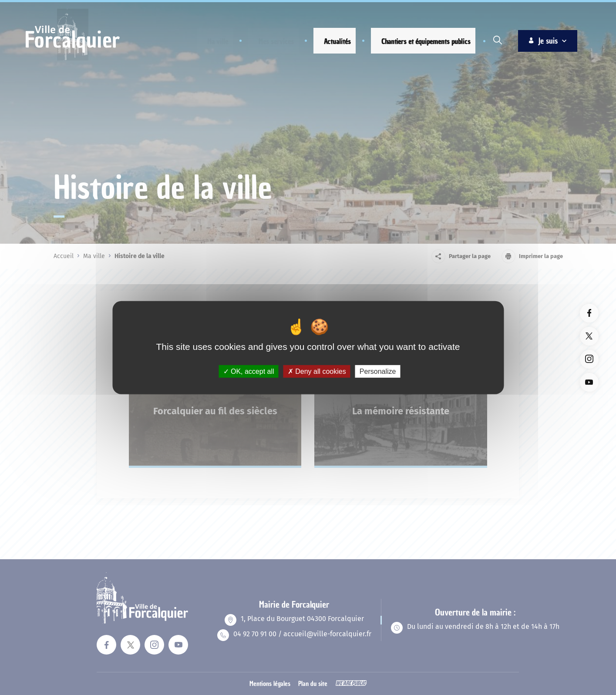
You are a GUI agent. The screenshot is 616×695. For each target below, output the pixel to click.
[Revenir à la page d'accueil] (73, 59)
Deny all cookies (317, 371)
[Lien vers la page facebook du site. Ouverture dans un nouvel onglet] (589, 313)
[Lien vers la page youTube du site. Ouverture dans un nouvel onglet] (589, 382)
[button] (210, 41)
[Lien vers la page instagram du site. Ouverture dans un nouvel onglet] (589, 359)
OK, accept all (249, 371)
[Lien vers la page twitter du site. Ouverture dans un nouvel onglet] (589, 336)
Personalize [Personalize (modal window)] (378, 371)
